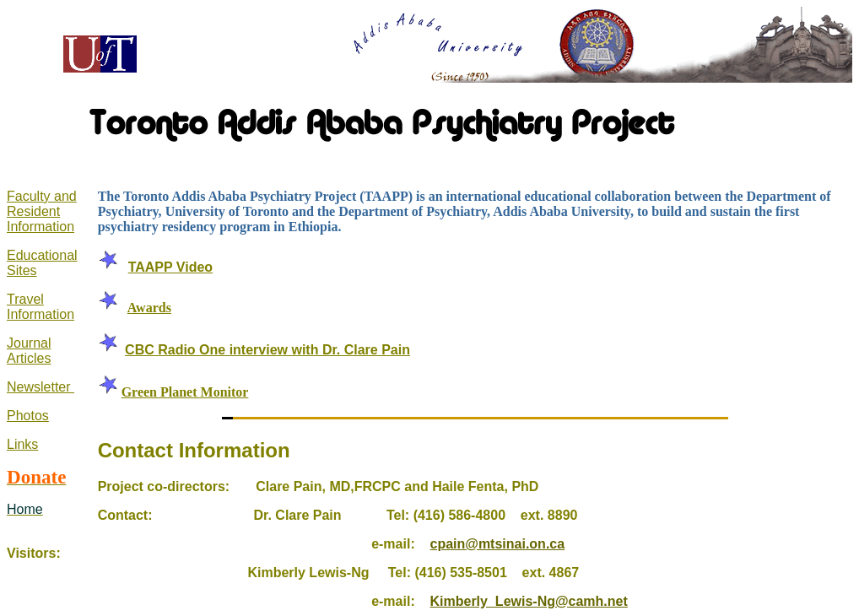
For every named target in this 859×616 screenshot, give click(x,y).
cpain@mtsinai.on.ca (497, 544)
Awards (149, 308)
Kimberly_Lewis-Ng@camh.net (528, 601)
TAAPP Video (170, 267)
